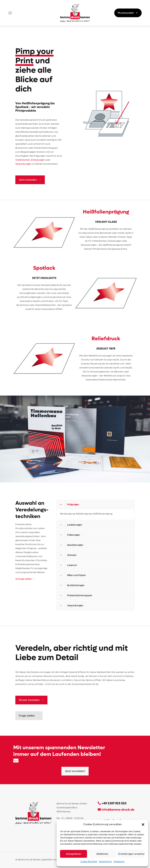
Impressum (119, 862)
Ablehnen (102, 854)
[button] (143, 825)
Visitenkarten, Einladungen (30, 160)
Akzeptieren (74, 854)
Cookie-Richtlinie (89, 862)
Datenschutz (105, 862)
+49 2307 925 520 (114, 803)
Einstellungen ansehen (131, 854)
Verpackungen (23, 164)
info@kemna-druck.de (118, 810)
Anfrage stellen (25, 579)
